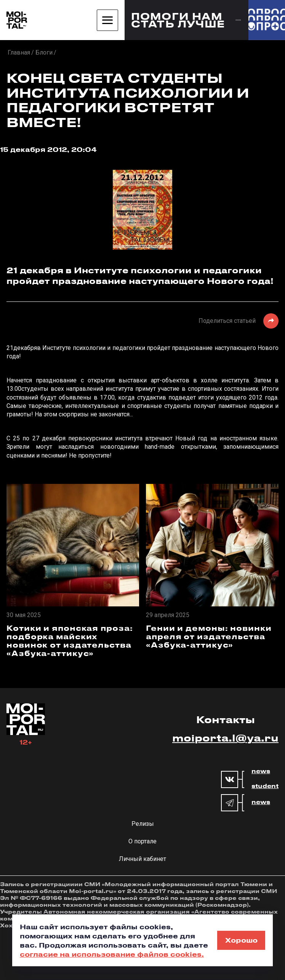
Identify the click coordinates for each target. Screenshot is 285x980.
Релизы (143, 824)
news (261, 771)
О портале (142, 841)
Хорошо (241, 940)
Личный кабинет (142, 859)
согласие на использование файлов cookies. (112, 954)
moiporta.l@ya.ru (225, 738)
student (265, 786)
